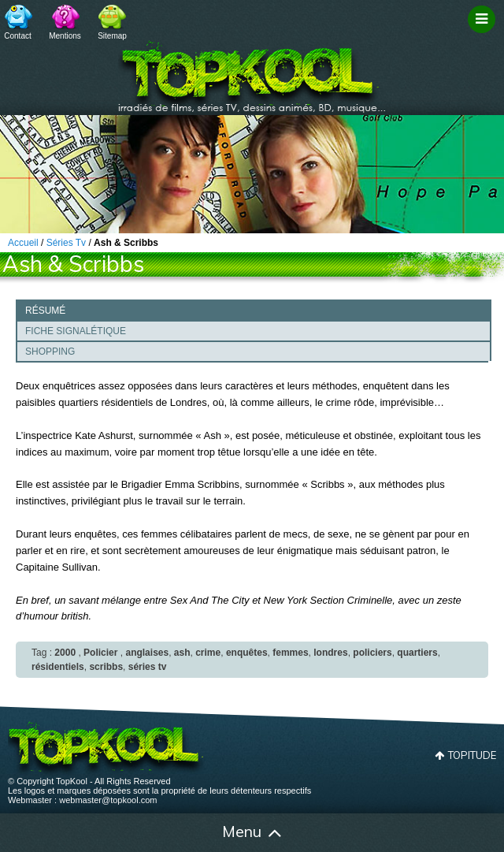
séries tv (148, 667)
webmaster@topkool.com (108, 800)
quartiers (417, 653)
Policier (100, 653)
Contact (17, 36)
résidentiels (58, 667)
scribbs (106, 667)
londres (330, 653)
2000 (65, 653)
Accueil (38, 833)
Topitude (472, 755)
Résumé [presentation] (45, 311)
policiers (372, 653)
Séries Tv (66, 243)
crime (208, 653)
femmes (290, 653)
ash (182, 653)
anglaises (147, 653)
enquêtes (247, 653)
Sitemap (112, 36)
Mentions (65, 36)
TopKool (252, 72)
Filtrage (484, 34)
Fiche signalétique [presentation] (76, 331)
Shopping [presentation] (50, 352)
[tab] (254, 310)
